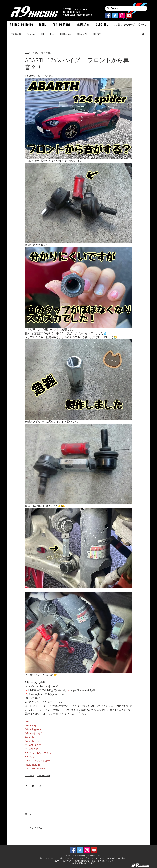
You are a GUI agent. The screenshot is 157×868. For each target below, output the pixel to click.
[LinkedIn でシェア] (33, 786)
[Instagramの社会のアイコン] (122, 15)
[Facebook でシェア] (26, 786)
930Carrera (65, 34)
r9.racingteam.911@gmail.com (78, 15)
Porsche (31, 34)
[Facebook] (108, 15)
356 (43, 34)
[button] (43, 24)
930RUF (97, 34)
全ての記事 (16, 34)
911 (52, 34)
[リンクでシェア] (40, 786)
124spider (30, 776)
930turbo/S (82, 34)
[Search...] (126, 8)
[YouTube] (129, 15)
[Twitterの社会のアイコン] (115, 15)
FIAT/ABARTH (43, 776)
